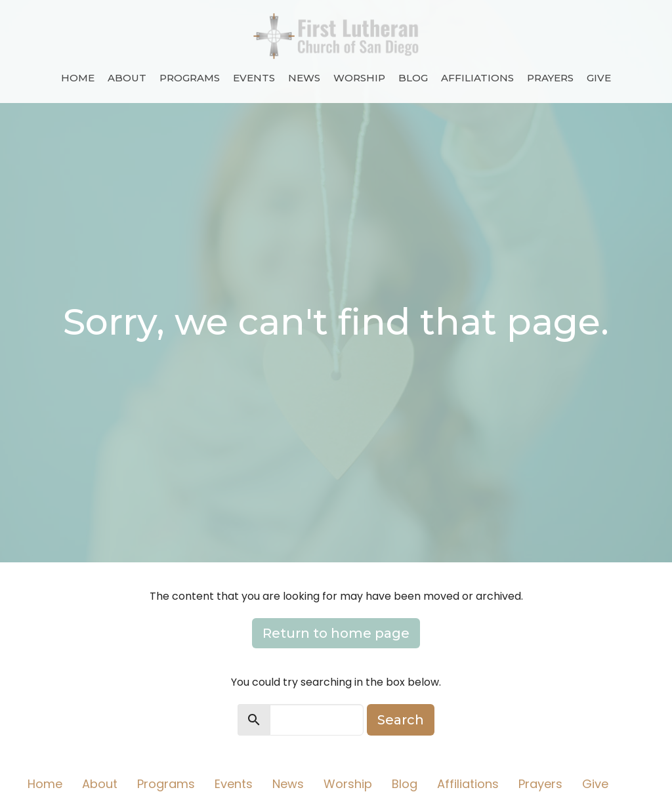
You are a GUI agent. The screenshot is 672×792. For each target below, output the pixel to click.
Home (78, 78)
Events (254, 78)
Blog (413, 78)
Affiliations (477, 78)
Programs (190, 78)
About (127, 78)
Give (599, 78)
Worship (359, 78)
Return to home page (336, 633)
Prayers (550, 78)
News (304, 78)
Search (401, 720)
